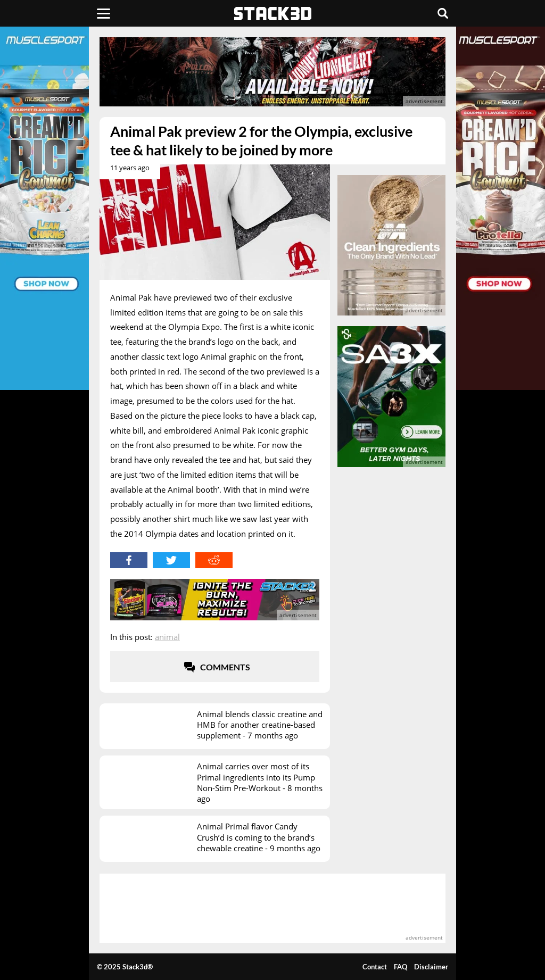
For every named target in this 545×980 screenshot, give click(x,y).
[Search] (443, 13)
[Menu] (104, 13)
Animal (167, 637)
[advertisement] (272, 72)
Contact (375, 967)
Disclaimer (431, 967)
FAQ (401, 967)
